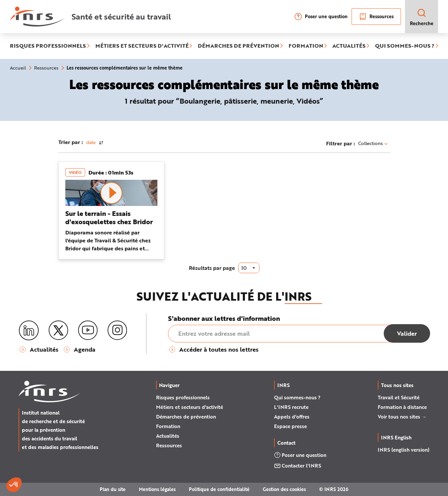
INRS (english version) (404, 450)
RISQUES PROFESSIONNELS (48, 46)
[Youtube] (88, 330)
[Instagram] (117, 330)
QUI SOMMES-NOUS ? (405, 46)
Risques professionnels (183, 397)
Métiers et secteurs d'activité (190, 407)
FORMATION (306, 46)
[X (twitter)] (58, 330)
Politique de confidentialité (219, 489)
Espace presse (290, 426)
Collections (373, 143)
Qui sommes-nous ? (297, 397)
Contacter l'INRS (298, 466)
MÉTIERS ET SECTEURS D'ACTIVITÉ (142, 46)
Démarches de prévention (186, 417)
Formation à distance (402, 407)
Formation (168, 426)
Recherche (422, 17)
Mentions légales (157, 489)
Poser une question (321, 17)
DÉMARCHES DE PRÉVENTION (238, 46)
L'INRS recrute (291, 407)
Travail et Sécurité (399, 397)
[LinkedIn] (29, 331)
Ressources (376, 17)
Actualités (168, 436)
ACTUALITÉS (349, 46)
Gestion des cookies (284, 489)
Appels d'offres (292, 417)
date (91, 142)
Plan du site (113, 489)
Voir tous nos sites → (402, 417)
